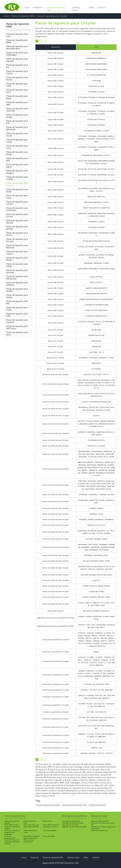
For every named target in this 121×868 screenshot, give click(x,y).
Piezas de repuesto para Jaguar (17, 166)
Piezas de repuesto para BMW (17, 41)
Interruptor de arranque (70, 825)
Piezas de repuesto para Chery (17, 309)
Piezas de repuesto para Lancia (17, 141)
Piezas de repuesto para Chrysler (17, 184)
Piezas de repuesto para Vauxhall (17, 321)
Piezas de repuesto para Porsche (17, 240)
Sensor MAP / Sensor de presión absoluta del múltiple (12, 827)
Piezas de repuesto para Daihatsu (17, 284)
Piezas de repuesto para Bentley (17, 228)
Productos (35, 857)
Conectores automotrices (100, 830)
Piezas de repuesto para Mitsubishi (17, 128)
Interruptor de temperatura (71, 821)
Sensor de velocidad (50, 830)
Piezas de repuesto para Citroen (17, 215)
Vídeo (92, 7)
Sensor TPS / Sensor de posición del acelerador (31, 826)
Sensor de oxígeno (49, 836)
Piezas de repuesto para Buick (17, 97)
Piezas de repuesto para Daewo (17, 296)
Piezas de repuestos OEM (56, 9)
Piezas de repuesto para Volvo (17, 85)
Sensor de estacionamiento (10, 837)
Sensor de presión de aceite (31, 831)
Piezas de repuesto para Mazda (17, 259)
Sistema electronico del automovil (74, 805)
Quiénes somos (76, 9)
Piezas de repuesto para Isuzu (17, 147)
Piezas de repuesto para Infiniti (17, 265)
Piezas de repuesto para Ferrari (17, 234)
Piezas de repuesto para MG (17, 302)
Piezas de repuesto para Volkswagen (17, 54)
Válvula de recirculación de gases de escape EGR (103, 828)
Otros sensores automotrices (29, 841)
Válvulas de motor (99, 816)
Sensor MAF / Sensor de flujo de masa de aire (31, 837)
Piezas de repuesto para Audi (17, 35)
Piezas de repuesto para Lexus (17, 197)
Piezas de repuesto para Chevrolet (17, 110)
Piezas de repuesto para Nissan (17, 153)
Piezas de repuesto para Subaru (17, 253)
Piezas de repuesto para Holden (17, 290)
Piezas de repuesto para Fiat (17, 122)
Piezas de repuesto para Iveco (17, 333)
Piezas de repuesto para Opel (17, 103)
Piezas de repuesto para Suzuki (17, 134)
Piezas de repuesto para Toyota (17, 72)
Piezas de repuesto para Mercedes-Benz (17, 47)
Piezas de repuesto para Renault (17, 222)
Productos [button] (38, 7)
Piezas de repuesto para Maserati (17, 246)
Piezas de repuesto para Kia (17, 66)
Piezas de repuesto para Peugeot (17, 172)
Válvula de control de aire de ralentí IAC (103, 824)
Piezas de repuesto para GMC (17, 315)
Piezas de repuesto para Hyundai (17, 60)
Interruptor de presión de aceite (73, 823)
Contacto (102, 7)
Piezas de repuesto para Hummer (17, 271)
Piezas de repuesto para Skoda (17, 190)
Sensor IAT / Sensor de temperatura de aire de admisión (12, 842)
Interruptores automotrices (75, 816)
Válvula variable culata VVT (100, 821)
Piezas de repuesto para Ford (17, 91)
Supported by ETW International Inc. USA (61, 863)
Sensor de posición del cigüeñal (12, 822)
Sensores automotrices (15, 816)
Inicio (27, 7)
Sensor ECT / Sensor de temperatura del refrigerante (12, 832)
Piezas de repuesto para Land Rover (17, 209)
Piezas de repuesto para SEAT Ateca (17, 327)
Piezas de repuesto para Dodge (17, 116)
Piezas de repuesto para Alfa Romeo (17, 277)
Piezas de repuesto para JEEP (17, 159)
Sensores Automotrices (97, 805)
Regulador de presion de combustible (75, 827)
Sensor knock (47, 821)
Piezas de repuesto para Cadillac (17, 178)
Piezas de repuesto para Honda (17, 78)
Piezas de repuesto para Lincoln (17, 203)
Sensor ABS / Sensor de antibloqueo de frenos (51, 826)
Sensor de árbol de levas (30, 822)
